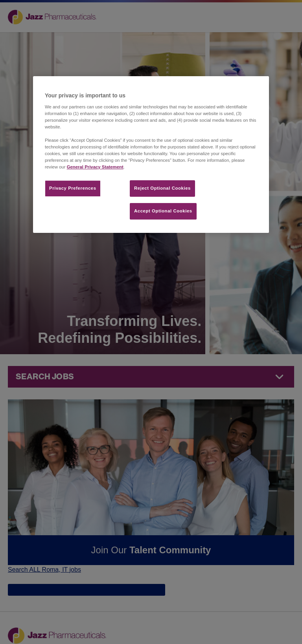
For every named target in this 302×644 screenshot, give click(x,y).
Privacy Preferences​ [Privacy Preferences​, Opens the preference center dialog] (73, 188)
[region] (151, 155)
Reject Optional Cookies (162, 188)
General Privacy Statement (95, 167)
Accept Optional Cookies (163, 211)
